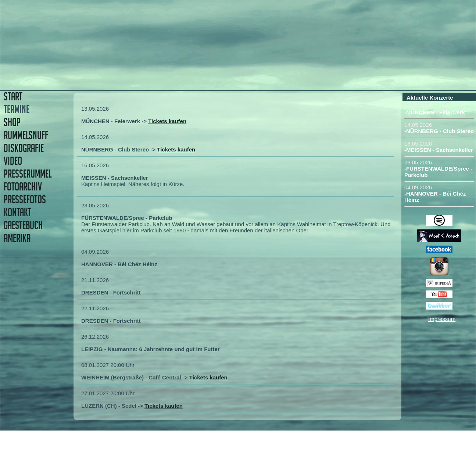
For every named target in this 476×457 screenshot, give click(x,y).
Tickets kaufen (167, 121)
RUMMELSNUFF (26, 135)
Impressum (442, 319)
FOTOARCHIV (23, 187)
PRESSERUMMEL (28, 174)
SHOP (12, 122)
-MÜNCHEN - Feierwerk (435, 112)
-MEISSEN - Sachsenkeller (439, 150)
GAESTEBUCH (23, 225)
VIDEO (13, 161)
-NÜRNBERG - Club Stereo (439, 131)
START (13, 97)
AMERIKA (17, 238)
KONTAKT (17, 212)
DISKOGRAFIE (24, 148)
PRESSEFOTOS (25, 199)
